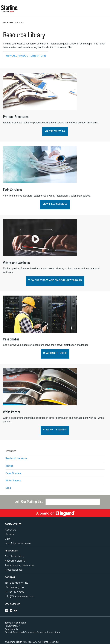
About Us (10, 529)
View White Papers (55, 430)
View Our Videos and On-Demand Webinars (55, 280)
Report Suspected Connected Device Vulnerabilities (32, 632)
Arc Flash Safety (14, 556)
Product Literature (16, 458)
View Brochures (55, 131)
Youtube (15, 611)
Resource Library (15, 560)
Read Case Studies (55, 353)
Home (5, 22)
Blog (8, 488)
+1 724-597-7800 (15, 591)
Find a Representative (18, 543)
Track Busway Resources (19, 565)
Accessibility (11, 629)
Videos (10, 466)
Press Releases (14, 569)
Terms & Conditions (15, 623)
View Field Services (55, 204)
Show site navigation (51, 7)
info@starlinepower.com (20, 596)
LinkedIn (11, 611)
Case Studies (13, 473)
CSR (7, 538)
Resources (11, 551)
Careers (9, 534)
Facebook (7, 611)
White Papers (13, 481)
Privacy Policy (12, 626)
